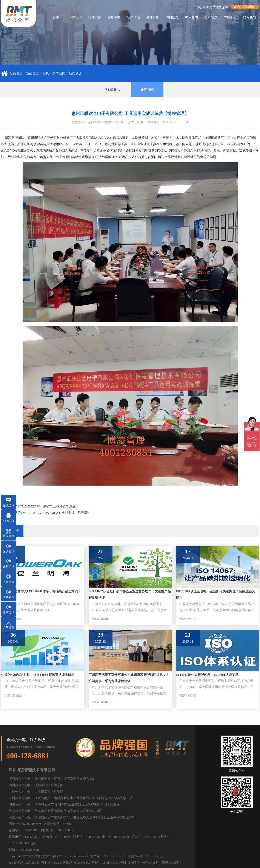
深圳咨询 (9, 551)
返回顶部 (9, 628)
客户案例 (191, 18)
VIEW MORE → (102, 619)
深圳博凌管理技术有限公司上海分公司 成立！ (46, 506)
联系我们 (249, 18)
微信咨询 (9, 536)
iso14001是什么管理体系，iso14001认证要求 (207, 675)
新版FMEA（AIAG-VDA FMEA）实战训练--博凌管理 (52, 513)
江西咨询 (9, 597)
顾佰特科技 (155, 856)
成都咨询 (9, 567)
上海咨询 (9, 582)
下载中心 (230, 18)
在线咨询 (9, 505)
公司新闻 (211, 18)
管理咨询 (153, 18)
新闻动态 (75, 73)
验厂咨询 (133, 18)
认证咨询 (95, 18)
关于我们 (75, 18)
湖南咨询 (9, 613)
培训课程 (172, 18)
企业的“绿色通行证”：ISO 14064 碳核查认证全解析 (38, 675)
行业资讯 (113, 89)
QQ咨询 (9, 521)
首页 (56, 18)
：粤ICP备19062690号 (115, 856)
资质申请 (114, 18)
